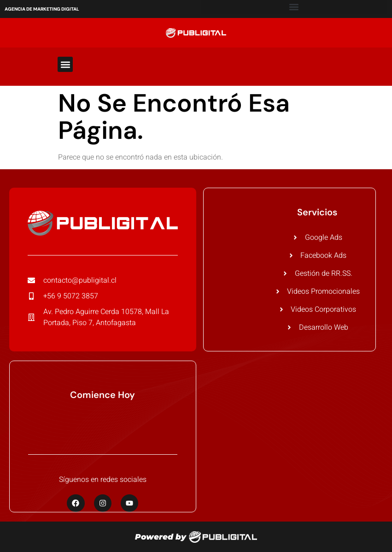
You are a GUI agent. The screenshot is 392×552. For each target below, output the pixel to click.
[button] (65, 64)
